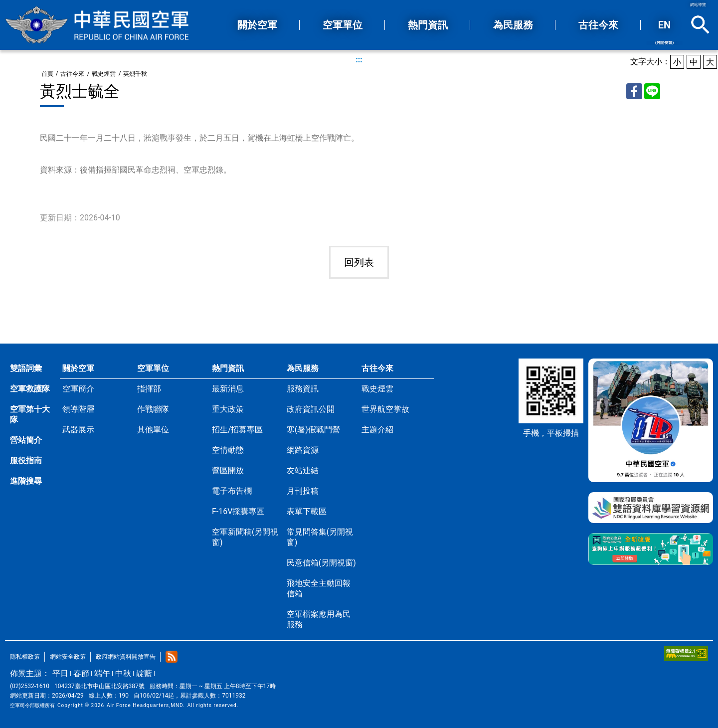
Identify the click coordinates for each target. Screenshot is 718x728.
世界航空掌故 (385, 409)
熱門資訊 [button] (428, 25)
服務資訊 (303, 389)
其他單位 (153, 430)
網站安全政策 (68, 657)
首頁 (47, 74)
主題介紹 (377, 430)
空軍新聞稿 (245, 537)
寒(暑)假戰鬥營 (313, 430)
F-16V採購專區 (238, 511)
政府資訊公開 (311, 409)
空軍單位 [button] (343, 25)
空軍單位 (153, 368)
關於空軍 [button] (257, 25)
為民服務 (303, 368)
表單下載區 (307, 511)
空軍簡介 (78, 389)
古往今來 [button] (598, 25)
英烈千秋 (135, 74)
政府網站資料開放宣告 (126, 657)
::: (359, 60)
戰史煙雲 (104, 74)
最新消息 (228, 389)
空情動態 (228, 450)
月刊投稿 (303, 491)
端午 (102, 673)
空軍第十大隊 (30, 414)
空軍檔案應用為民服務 (319, 619)
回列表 (359, 262)
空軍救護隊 (30, 389)
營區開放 (228, 470)
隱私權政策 (25, 657)
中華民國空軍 (97, 25)
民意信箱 (321, 563)
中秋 (123, 673)
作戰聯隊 (153, 409)
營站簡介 (26, 440)
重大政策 (228, 409)
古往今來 (72, 74)
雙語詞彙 (26, 368)
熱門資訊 (228, 368)
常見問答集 (320, 537)
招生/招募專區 (238, 430)
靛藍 (144, 673)
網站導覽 (698, 5)
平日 (60, 673)
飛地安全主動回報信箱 (319, 588)
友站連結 (303, 470)
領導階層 (78, 409)
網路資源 (303, 450)
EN (664, 32)
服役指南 (26, 460)
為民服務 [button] (513, 25)
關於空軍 (78, 368)
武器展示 (78, 430)
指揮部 (149, 389)
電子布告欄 (232, 491)
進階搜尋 (26, 481)
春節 (81, 673)
